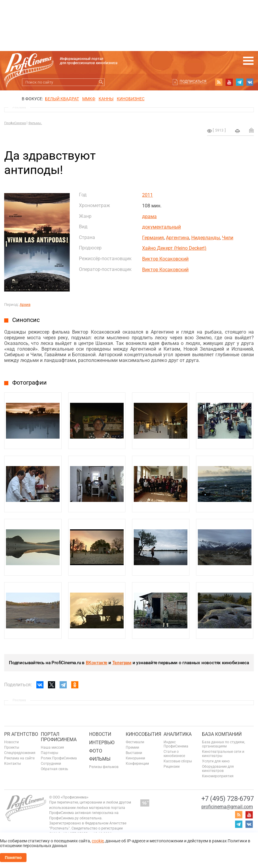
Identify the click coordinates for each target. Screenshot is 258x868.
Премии (132, 747)
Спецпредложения (20, 753)
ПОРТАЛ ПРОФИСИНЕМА (59, 737)
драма (149, 216)
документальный (161, 227)
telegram (240, 82)
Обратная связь (55, 769)
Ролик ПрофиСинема (59, 758)
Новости (11, 742)
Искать (101, 82)
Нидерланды (206, 238)
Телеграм (122, 663)
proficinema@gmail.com (227, 807)
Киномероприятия (218, 776)
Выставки (134, 753)
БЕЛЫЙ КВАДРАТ (62, 99)
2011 (147, 195)
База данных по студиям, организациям (223, 744)
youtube (229, 82)
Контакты (13, 764)
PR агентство (21, 734)
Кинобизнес (131, 99)
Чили (228, 238)
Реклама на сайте (19, 758)
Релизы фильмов (104, 767)
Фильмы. (35, 123)
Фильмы (100, 759)
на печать (237, 131)
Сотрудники (51, 764)
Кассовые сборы (178, 761)
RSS (219, 82)
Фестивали (135, 742)
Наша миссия (52, 747)
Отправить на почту (251, 130)
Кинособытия (143, 734)
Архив (25, 305)
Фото (96, 751)
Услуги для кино (216, 761)
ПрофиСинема (15, 123)
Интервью (102, 743)
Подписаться (193, 81)
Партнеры (49, 753)
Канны (106, 99)
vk (250, 82)
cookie (98, 841)
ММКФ (89, 99)
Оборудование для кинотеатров (218, 769)
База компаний (222, 734)
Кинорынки (135, 758)
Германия (153, 238)
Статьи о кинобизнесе (174, 754)
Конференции (137, 764)
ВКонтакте (97, 663)
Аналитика (178, 734)
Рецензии (172, 767)
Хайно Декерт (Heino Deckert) (174, 248)
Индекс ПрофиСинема (176, 744)
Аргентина (178, 238)
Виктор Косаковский (165, 259)
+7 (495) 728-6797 (228, 799)
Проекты (12, 747)
